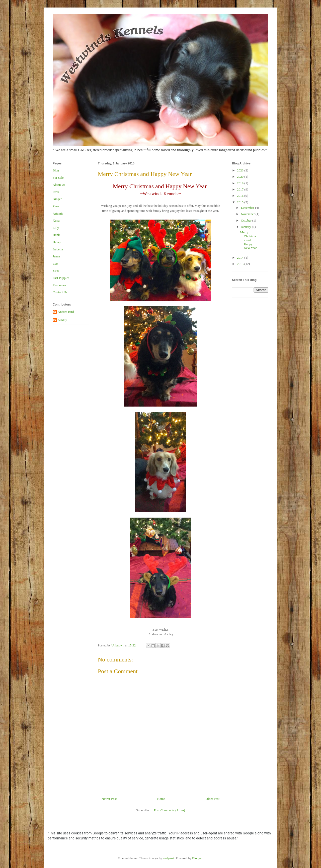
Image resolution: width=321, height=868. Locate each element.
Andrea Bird (66, 312)
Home (161, 799)
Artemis (58, 213)
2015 (241, 202)
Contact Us (60, 292)
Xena (56, 220)
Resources (59, 285)
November (248, 214)
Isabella (58, 249)
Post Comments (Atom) (170, 810)
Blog (56, 170)
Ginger (57, 199)
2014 (241, 258)
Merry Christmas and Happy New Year (248, 240)
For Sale (58, 178)
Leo (55, 264)
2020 (241, 177)
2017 (241, 189)
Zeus (56, 206)
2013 (241, 264)
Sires (56, 271)
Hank (56, 235)
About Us (59, 185)
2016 (241, 196)
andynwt (169, 858)
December (248, 208)
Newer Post (109, 799)
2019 (241, 183)
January (247, 227)
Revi (56, 192)
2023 (241, 170)
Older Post (213, 799)
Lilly (56, 228)
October (247, 220)
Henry (57, 242)
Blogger (197, 858)
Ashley (62, 320)
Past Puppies (61, 278)
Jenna (56, 256)
